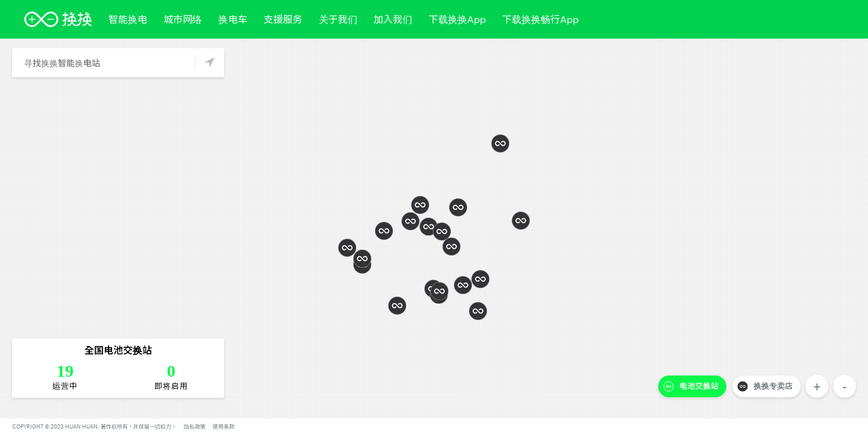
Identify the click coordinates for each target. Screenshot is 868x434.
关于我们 (338, 19)
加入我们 (393, 19)
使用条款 (224, 426)
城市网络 (183, 19)
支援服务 (283, 19)
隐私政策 (195, 426)
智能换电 (128, 19)
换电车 (233, 19)
